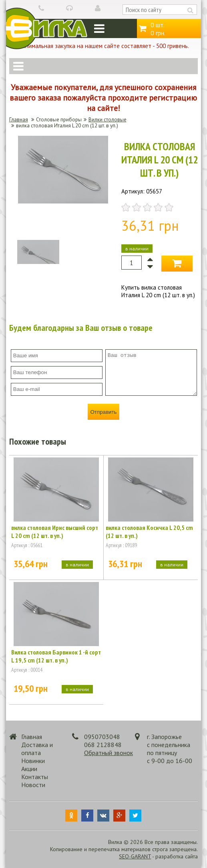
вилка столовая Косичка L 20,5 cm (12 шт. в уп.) (149, 532)
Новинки (33, 761)
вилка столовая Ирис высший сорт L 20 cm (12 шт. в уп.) (55, 532)
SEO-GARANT (135, 856)
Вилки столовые (108, 120)
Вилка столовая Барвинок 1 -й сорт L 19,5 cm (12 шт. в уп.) (56, 656)
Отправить (103, 412)
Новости (33, 785)
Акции (29, 769)
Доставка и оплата (37, 749)
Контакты (35, 777)
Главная (19, 120)
